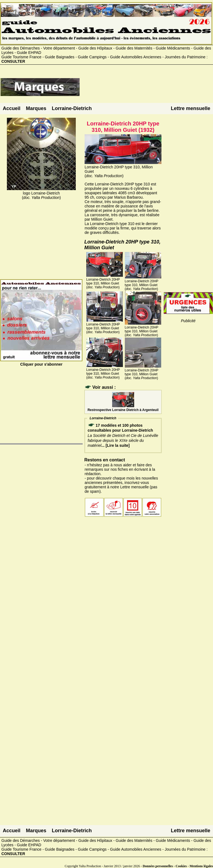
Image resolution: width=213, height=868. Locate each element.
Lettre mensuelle (191, 108)
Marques (36, 108)
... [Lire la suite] (116, 445)
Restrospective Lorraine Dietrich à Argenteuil (123, 408)
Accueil (12, 108)
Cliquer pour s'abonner (41, 362)
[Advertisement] (146, 89)
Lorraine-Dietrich (72, 108)
